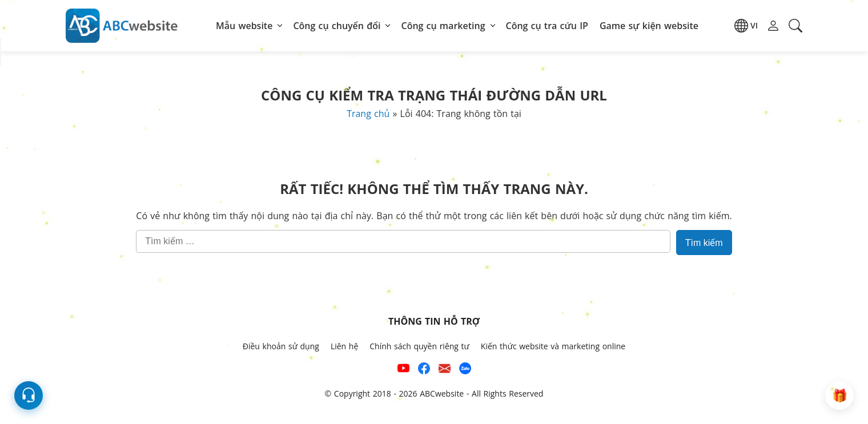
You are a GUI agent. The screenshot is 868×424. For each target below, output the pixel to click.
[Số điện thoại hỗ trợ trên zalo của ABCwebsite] (465, 370)
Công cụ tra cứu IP (547, 26)
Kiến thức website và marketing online (553, 346)
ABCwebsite (442, 393)
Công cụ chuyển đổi (337, 26)
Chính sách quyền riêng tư (419, 346)
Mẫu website (244, 26)
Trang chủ (368, 114)
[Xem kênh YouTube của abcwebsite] (403, 370)
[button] (746, 26)
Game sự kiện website (649, 26)
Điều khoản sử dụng (281, 346)
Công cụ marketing (443, 26)
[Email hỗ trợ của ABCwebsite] (445, 370)
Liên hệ (344, 346)
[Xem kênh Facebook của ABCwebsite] (424, 370)
